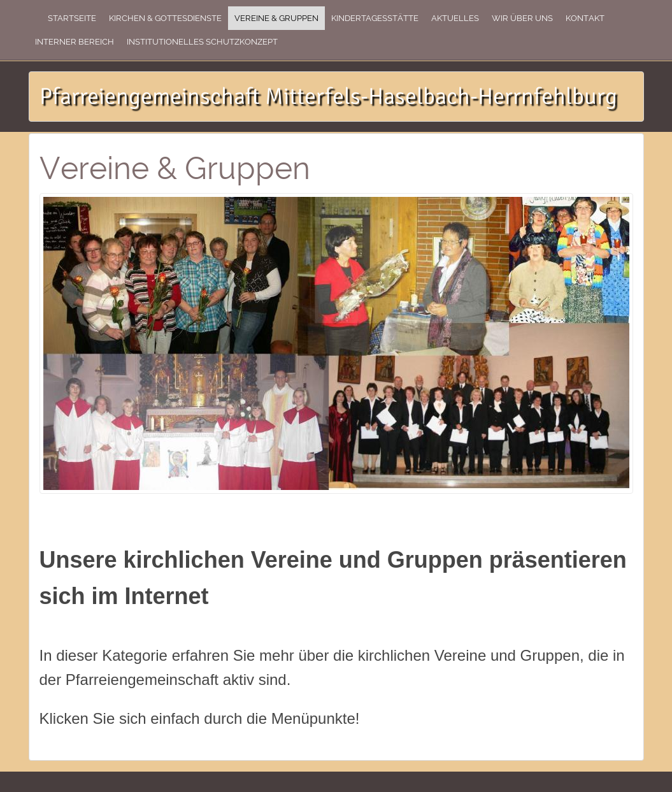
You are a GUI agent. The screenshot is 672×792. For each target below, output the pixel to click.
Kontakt (585, 18)
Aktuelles (455, 18)
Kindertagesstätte (375, 18)
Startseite (72, 18)
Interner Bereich (75, 42)
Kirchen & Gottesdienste (165, 18)
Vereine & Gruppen (276, 18)
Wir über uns (522, 18)
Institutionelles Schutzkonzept (202, 42)
